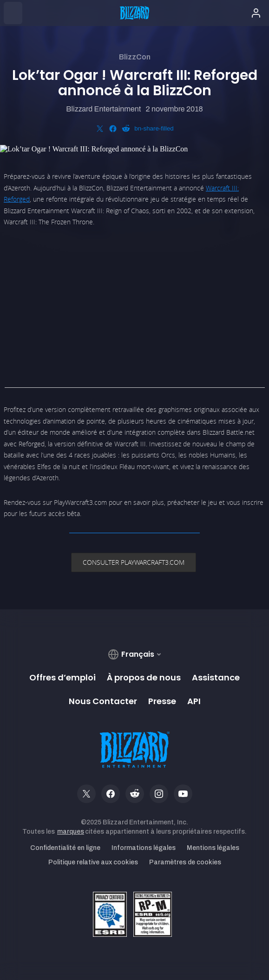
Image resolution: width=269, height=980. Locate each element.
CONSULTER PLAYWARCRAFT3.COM (134, 562)
